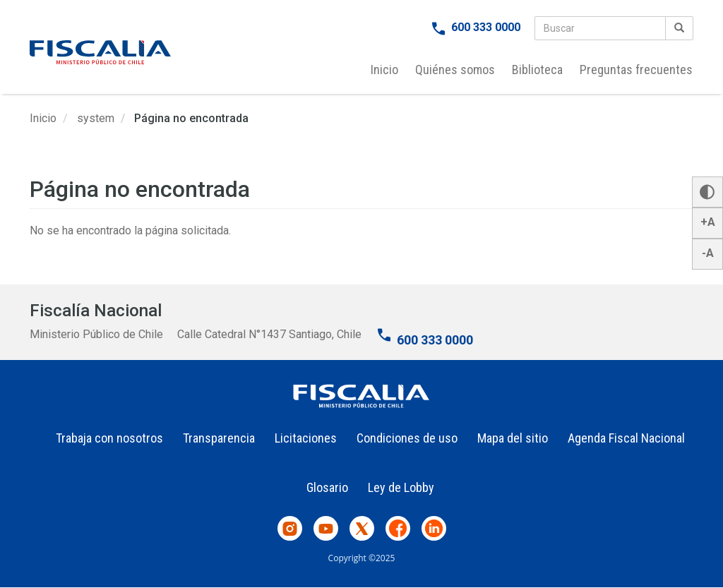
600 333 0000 (486, 27)
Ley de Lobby (401, 487)
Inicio (384, 70)
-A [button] (708, 253)
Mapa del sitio (513, 438)
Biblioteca (537, 70)
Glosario (327, 487)
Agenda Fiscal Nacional (626, 438)
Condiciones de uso (407, 438)
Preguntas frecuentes (636, 70)
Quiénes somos (455, 70)
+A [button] (708, 222)
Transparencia (219, 438)
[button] (707, 192)
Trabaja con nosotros (109, 438)
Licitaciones (306, 438)
